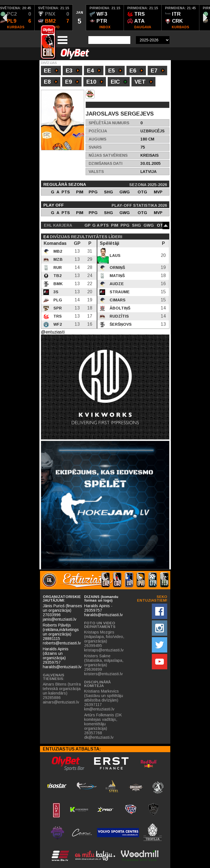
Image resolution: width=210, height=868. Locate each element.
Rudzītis (119, 316)
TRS (57, 316)
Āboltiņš (119, 308)
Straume (119, 292)
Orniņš (117, 268)
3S (55, 292)
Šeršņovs (120, 324)
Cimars (117, 300)
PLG (57, 300)
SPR (57, 308)
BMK (57, 284)
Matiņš (117, 276)
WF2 (57, 324)
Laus (115, 255)
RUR (57, 268)
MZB (57, 259)
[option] (54, 18)
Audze (116, 284)
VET (144, 82)
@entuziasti (53, 332)
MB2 (57, 251)
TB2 (57, 276)
